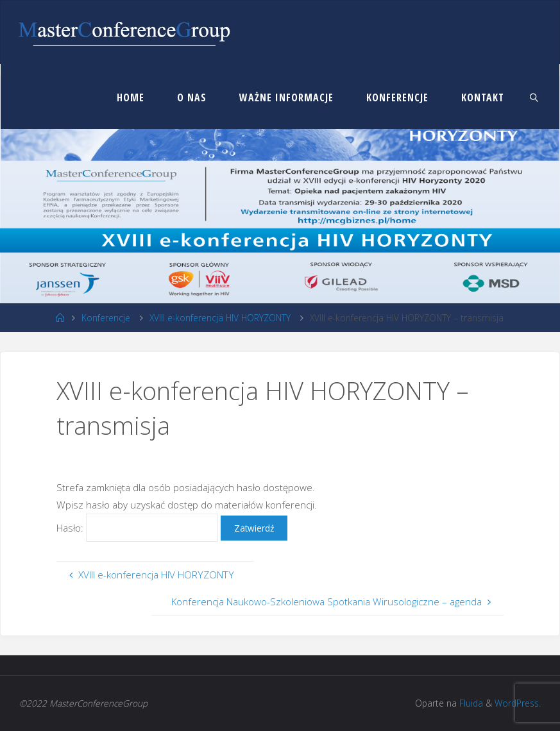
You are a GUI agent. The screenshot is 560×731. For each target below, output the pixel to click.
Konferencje (106, 318)
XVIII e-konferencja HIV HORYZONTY (220, 318)
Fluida (470, 703)
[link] (535, 97)
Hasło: (139, 528)
